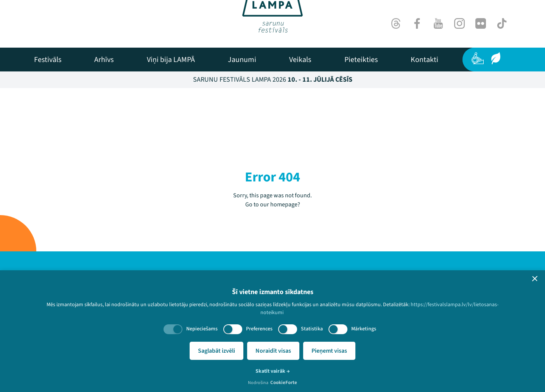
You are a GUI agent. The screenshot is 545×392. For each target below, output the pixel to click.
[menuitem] (48, 60)
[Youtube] (438, 23)
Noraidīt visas (273, 351)
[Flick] (481, 23)
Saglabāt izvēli (216, 351)
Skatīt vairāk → (273, 371)
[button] (535, 279)
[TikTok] (502, 23)
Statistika (312, 329)
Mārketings (364, 329)
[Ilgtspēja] (496, 58)
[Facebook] (417, 23)
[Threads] (396, 23)
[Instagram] (459, 23)
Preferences (259, 329)
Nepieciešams (202, 329)
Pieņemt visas (329, 351)
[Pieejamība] (478, 58)
